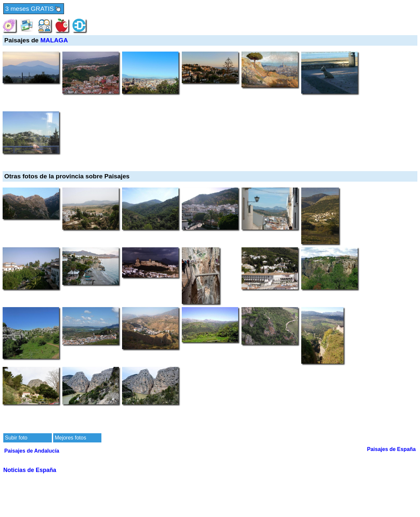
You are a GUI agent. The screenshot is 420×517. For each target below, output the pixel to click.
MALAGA (54, 40)
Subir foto (16, 438)
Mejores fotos (71, 438)
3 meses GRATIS (34, 9)
